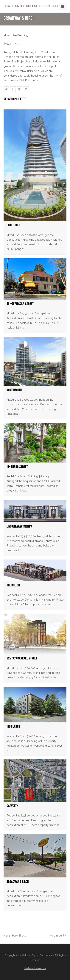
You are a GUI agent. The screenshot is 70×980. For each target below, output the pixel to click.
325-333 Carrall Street (22, 659)
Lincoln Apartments (19, 527)
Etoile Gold (13, 226)
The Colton (13, 586)
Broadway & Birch (18, 882)
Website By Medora (35, 968)
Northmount (14, 391)
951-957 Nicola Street (20, 304)
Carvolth (12, 807)
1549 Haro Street (17, 467)
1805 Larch (13, 727)
